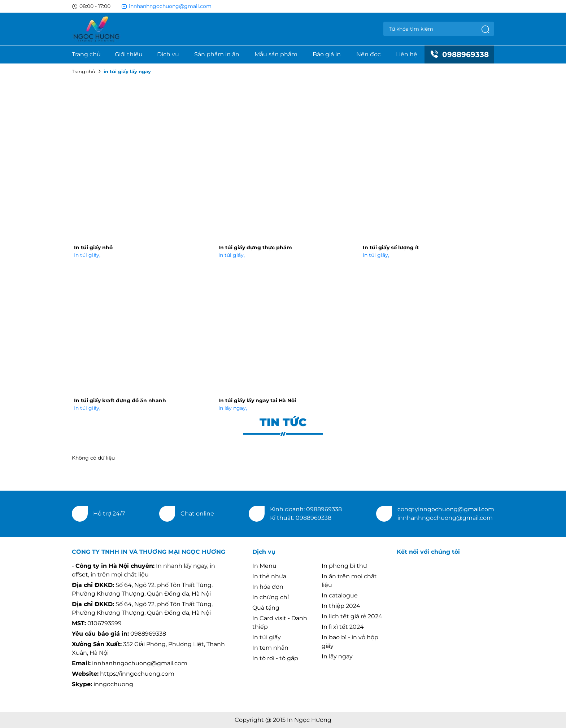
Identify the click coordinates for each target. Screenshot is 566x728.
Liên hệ (407, 54)
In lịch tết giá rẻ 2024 (352, 616)
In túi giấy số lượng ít (391, 247)
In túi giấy (87, 255)
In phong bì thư (344, 566)
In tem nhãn (270, 648)
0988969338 (459, 54)
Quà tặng (266, 608)
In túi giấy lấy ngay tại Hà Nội (257, 400)
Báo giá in (327, 54)
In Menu (264, 566)
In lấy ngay (233, 408)
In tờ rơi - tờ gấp (275, 658)
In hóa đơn (268, 587)
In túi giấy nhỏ (93, 247)
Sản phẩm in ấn (217, 54)
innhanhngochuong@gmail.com (166, 6)
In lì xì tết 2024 (343, 627)
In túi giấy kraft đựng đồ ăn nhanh (120, 400)
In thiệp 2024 (341, 606)
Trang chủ (86, 54)
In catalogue (340, 595)
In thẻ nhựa (269, 576)
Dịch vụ (168, 54)
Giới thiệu (129, 54)
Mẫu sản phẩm (276, 54)
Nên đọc (369, 54)
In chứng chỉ (271, 597)
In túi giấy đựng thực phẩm (255, 247)
